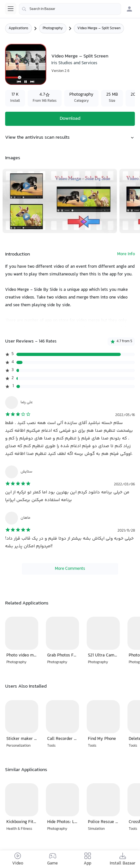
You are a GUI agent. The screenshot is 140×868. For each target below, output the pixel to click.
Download (70, 119)
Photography (53, 28)
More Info (126, 254)
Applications (18, 28)
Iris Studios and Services (74, 63)
